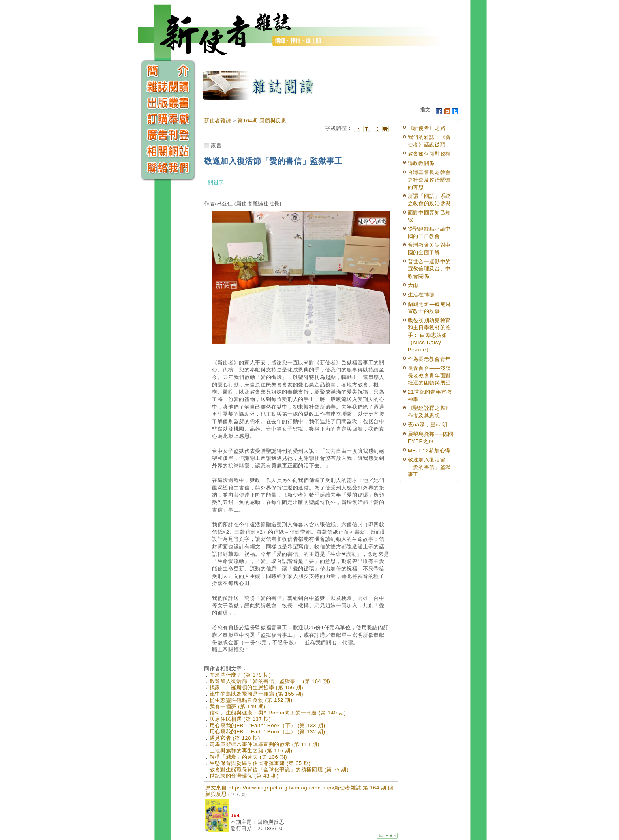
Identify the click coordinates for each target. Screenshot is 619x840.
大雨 (413, 285)
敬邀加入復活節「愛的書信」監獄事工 (429, 467)
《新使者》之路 (427, 128)
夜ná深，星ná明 (428, 425)
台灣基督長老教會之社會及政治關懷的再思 (429, 180)
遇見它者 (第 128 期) (235, 738)
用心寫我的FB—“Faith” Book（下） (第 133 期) (267, 725)
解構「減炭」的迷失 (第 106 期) (249, 757)
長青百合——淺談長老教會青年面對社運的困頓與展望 (430, 375)
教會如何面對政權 (429, 154)
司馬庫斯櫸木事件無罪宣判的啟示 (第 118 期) (264, 744)
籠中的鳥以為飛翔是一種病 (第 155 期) (256, 694)
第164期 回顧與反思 (262, 121)
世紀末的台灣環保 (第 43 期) (244, 776)
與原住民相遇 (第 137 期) (240, 719)
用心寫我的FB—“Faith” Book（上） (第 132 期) (267, 732)
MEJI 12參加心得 (429, 451)
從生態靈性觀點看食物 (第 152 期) (251, 700)
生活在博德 (421, 295)
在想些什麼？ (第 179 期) (240, 675)
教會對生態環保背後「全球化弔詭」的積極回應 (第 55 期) (279, 770)
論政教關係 (421, 163)
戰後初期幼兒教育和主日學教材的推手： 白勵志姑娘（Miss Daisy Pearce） (429, 335)
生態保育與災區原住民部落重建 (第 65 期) (260, 763)
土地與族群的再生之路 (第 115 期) (251, 751)
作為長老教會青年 (429, 359)
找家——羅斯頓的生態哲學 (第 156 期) (256, 687)
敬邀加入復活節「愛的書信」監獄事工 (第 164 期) (270, 681)
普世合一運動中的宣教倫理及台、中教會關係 (429, 269)
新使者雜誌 (218, 121)
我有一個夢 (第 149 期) (238, 706)
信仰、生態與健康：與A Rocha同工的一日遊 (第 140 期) (278, 713)
